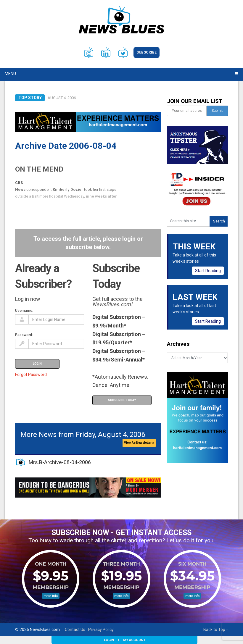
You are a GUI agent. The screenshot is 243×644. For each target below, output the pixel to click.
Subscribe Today (122, 400)
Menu (10, 74)
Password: (24, 335)
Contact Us (75, 630)
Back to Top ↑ (216, 630)
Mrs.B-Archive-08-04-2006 (60, 462)
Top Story (30, 98)
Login (109, 640)
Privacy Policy (101, 630)
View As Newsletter (139, 443)
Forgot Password (31, 375)
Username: (24, 310)
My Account (134, 640)
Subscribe (147, 52)
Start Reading (208, 271)
